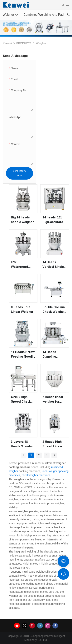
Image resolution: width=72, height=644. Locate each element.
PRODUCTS (24, 43)
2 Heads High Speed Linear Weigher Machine (52, 444)
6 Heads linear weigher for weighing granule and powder (53, 400)
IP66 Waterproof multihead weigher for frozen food (20, 265)
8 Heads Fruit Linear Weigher (22, 309)
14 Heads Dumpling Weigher (49, 355)
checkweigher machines (36, 475)
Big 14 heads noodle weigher (22, 220)
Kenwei (7, 43)
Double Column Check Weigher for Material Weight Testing (54, 310)
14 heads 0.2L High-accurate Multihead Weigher (53, 220)
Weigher (41, 43)
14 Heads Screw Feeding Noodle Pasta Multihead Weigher (23, 355)
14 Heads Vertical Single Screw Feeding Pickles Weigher (54, 265)
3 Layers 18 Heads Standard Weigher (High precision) (23, 444)
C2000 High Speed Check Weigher (21, 400)
